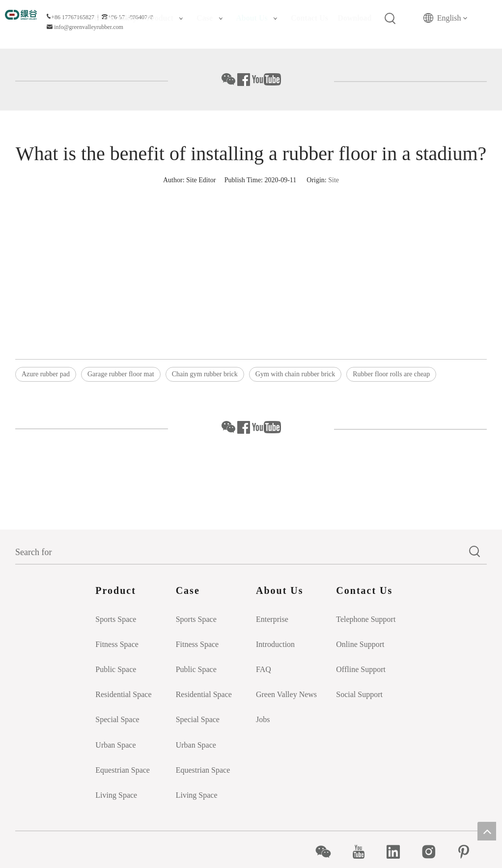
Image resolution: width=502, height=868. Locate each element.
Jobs (263, 719)
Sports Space (116, 619)
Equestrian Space (123, 770)
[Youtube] (364, 852)
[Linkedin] (399, 852)
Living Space (116, 795)
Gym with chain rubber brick (295, 374)
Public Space (116, 669)
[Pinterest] (469, 852)
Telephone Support (366, 619)
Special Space (117, 719)
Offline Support (361, 669)
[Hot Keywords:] (390, 19)
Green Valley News (286, 694)
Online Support (360, 644)
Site (334, 180)
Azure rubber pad (46, 374)
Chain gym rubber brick (205, 374)
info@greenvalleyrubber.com (89, 27)
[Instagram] (434, 852)
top (487, 831)
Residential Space (123, 694)
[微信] (328, 852)
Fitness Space (117, 644)
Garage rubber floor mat (121, 374)
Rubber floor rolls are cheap (391, 374)
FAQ (264, 669)
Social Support (359, 694)
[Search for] (239, 552)
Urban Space (115, 745)
